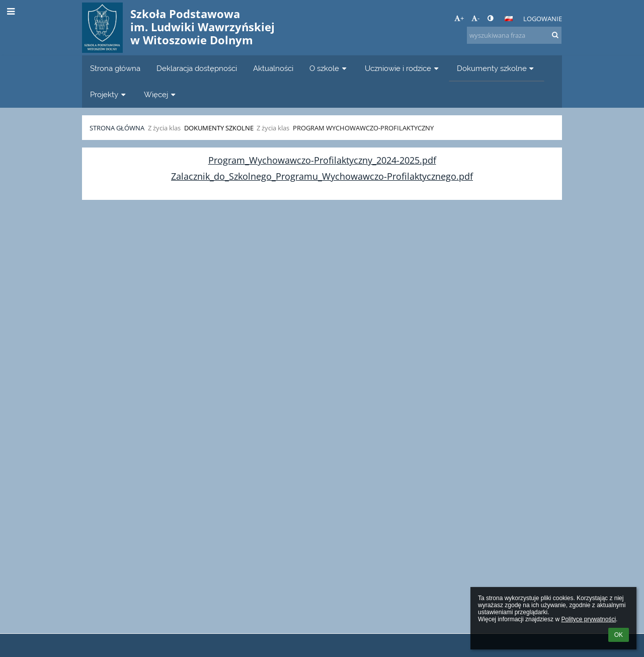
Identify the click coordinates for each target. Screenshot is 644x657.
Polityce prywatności (588, 619)
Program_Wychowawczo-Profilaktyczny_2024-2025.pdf (322, 160)
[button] (509, 19)
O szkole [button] (329, 68)
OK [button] (619, 635)
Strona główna (117, 128)
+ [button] (459, 18)
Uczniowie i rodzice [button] (403, 68)
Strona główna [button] (115, 68)
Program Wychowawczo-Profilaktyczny (363, 128)
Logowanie (543, 19)
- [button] (475, 18)
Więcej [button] (161, 94)
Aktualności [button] (273, 68)
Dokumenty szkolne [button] (497, 68)
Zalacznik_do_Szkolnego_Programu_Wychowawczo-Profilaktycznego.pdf (322, 176)
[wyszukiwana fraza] (514, 35)
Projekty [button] (109, 94)
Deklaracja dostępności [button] (197, 68)
